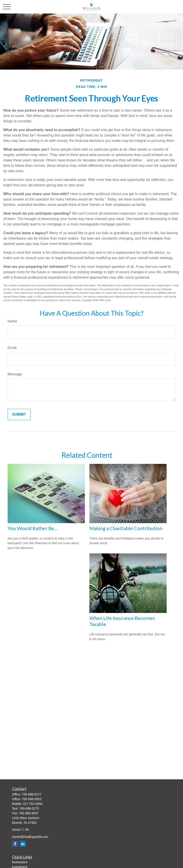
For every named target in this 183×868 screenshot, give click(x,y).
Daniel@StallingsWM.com (30, 837)
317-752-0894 (33, 804)
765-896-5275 (29, 809)
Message (15, 374)
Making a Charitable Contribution (126, 528)
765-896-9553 (32, 799)
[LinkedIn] (23, 844)
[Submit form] (19, 414)
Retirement (20, 862)
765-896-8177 (32, 794)
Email (12, 348)
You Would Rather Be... (33, 528)
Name (12, 321)
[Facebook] (15, 844)
